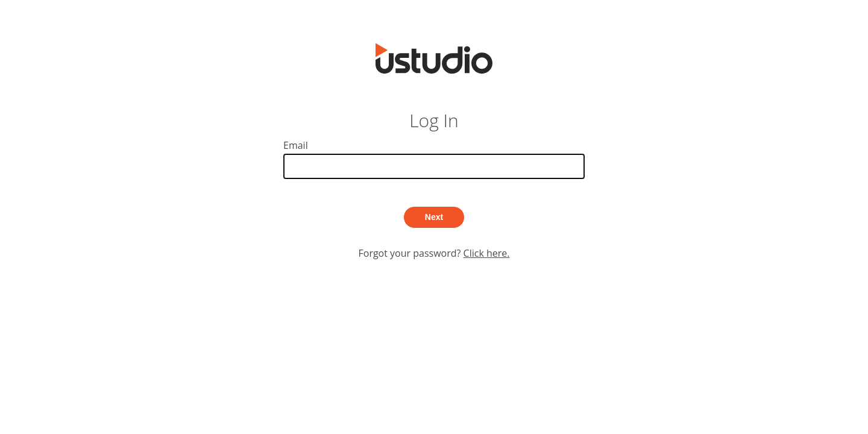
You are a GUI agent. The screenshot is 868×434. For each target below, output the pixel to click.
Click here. (487, 253)
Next (434, 217)
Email (434, 159)
